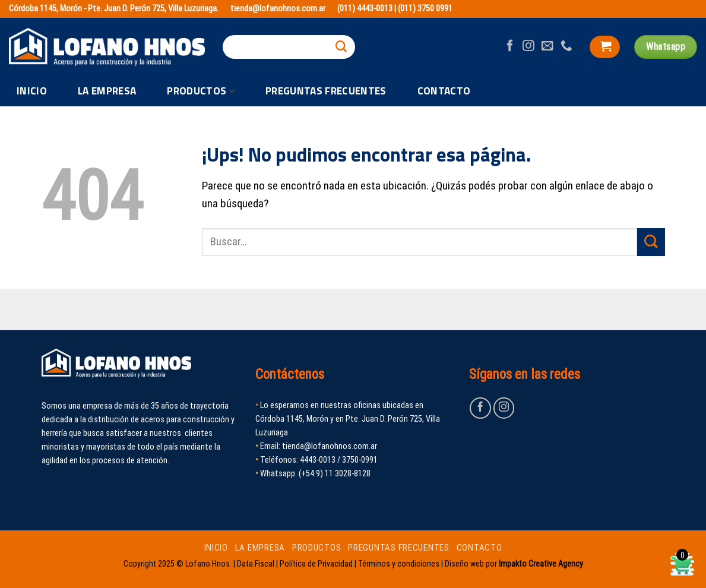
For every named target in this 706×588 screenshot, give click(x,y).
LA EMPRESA (107, 91)
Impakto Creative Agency (541, 564)
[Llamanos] (566, 46)
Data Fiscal (256, 564)
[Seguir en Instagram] (528, 46)
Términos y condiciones (399, 564)
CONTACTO (444, 91)
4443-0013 (318, 460)
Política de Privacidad (316, 564)
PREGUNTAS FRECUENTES (326, 91)
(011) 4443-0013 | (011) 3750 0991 (395, 9)
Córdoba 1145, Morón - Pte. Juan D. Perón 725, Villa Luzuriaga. (114, 9)
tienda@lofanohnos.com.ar (278, 9)
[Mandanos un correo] (547, 46)
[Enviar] (341, 47)
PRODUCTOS (201, 91)
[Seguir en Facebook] (510, 46)
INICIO (32, 91)
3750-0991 (360, 460)
